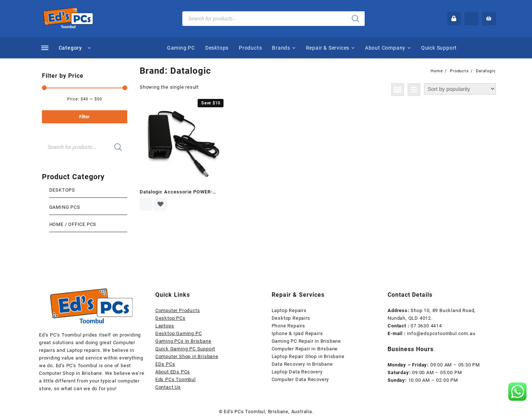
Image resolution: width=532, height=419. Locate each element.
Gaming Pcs (65, 207)
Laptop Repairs (289, 310)
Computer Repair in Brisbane (305, 349)
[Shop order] (460, 89)
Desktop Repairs (291, 318)
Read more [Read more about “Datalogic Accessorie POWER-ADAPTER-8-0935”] (146, 204)
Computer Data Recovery (300, 379)
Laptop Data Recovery (297, 372)
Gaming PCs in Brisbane (183, 341)
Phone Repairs (288, 326)
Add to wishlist (160, 204)
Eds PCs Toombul (176, 379)
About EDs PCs (173, 372)
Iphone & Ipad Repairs (297, 333)
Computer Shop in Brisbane (187, 356)
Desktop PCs (170, 318)
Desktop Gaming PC (179, 333)
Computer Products (178, 310)
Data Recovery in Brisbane (302, 364)
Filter (84, 117)
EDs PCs (165, 364)
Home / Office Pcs (73, 224)
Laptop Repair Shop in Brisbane (308, 356)
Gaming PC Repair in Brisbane (306, 341)
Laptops (165, 326)
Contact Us (168, 387)
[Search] (356, 19)
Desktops (62, 190)
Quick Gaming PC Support (185, 349)
